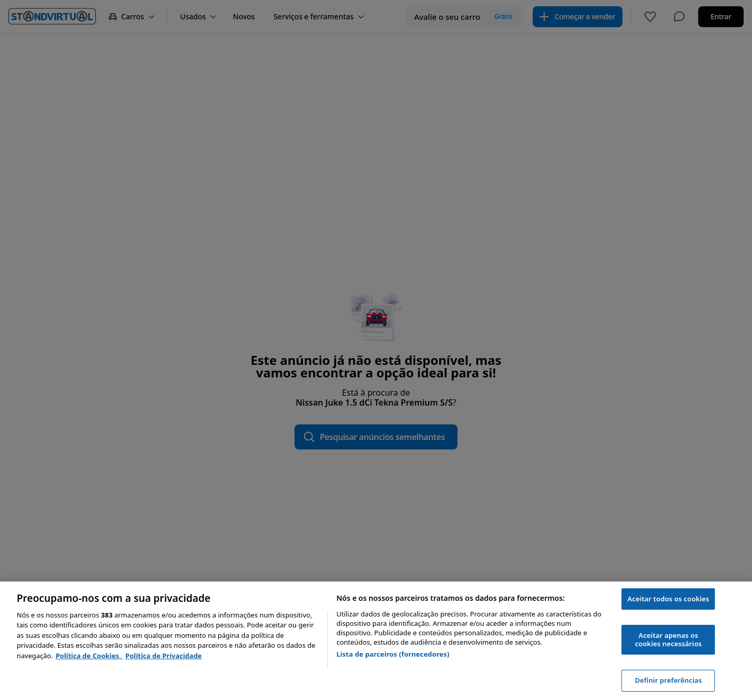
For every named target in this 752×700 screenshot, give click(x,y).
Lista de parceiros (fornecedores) (393, 654)
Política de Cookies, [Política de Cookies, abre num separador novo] (89, 656)
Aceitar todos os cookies (669, 599)
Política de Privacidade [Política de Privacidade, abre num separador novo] (163, 656)
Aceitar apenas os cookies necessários (668, 639)
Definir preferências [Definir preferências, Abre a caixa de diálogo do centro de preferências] (668, 680)
